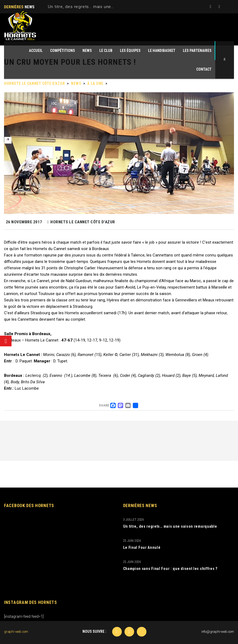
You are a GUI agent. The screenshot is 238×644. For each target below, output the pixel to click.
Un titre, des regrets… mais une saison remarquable (100, 7)
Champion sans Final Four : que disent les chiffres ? (170, 569)
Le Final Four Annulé (142, 547)
